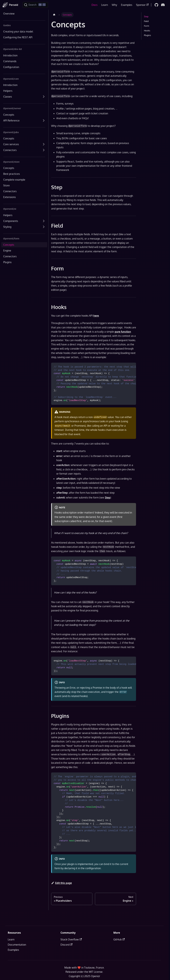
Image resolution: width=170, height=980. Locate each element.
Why (114, 5)
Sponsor (142, 5)
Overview (9, 14)
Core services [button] (11, 144)
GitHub (119, 939)
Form (146, 26)
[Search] (35, 5)
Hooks (147, 31)
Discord (66, 945)
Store (6, 185)
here (96, 316)
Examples (127, 5)
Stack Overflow (71, 939)
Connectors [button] (10, 150)
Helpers (8, 91)
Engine (7, 251)
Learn (105, 5)
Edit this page (61, 883)
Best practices (11, 174)
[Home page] (54, 15)
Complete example (14, 180)
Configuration (11, 67)
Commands (10, 61)
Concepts (9, 115)
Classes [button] (8, 97)
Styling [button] (7, 227)
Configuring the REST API (18, 37)
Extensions (9, 197)
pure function (123, 332)
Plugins (7, 262)
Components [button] (11, 221)
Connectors (10, 191)
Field (146, 21)
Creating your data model (18, 31)
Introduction (10, 55)
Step (108, 498)
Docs (94, 5)
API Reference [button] (11, 121)
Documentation (17, 945)
